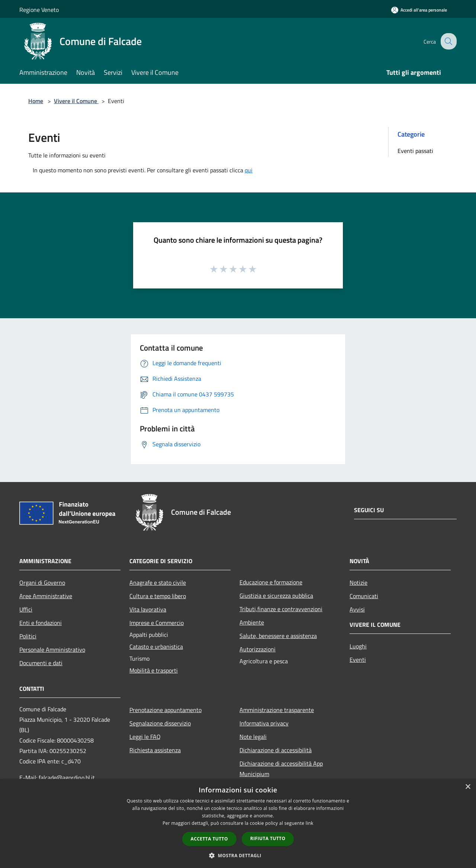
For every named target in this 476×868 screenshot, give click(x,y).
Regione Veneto (39, 10)
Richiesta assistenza (155, 750)
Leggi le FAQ (145, 737)
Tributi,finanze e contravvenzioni (281, 609)
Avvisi (357, 609)
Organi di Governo (42, 583)
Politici (28, 636)
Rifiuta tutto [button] (268, 838)
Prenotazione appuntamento (165, 710)
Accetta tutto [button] (209, 839)
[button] (238, 855)
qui (249, 170)
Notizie (358, 583)
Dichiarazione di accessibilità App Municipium (281, 769)
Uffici (26, 609)
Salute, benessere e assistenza (278, 636)
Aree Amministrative (46, 596)
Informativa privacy (264, 723)
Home (36, 101)
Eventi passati (415, 151)
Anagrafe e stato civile (158, 583)
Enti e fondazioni (41, 623)
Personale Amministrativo (52, 650)
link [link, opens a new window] (310, 823)
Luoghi (358, 646)
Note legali (253, 737)
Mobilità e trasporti (154, 670)
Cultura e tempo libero (158, 596)
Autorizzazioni (258, 649)
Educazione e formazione (271, 582)
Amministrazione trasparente (277, 710)
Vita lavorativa (148, 609)
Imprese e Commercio (157, 623)
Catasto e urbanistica (156, 647)
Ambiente (252, 622)
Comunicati (364, 596)
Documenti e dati (41, 663)
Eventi (358, 660)
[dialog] (238, 824)
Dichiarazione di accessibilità (276, 750)
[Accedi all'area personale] (419, 10)
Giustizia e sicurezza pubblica (276, 596)
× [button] (468, 787)
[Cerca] (448, 41)
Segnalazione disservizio (160, 723)
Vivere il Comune (76, 101)
